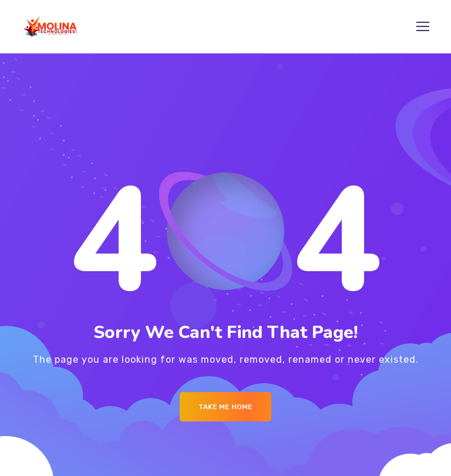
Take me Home (225, 407)
